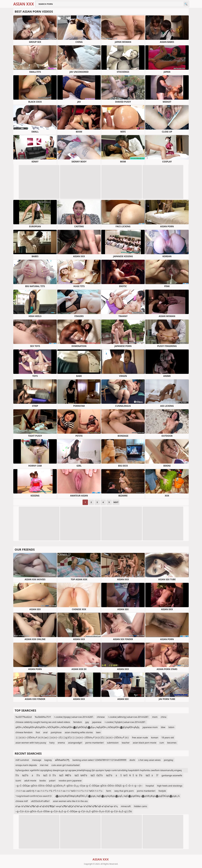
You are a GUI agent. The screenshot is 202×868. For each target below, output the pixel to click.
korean (155, 738)
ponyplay (169, 760)
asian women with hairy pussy (31, 743)
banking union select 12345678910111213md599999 (100, 760)
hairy (52, 743)
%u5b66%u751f (43, 717)
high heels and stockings (170, 786)
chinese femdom (24, 732)
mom (155, 717)
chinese (101, 717)
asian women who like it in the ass (70, 801)
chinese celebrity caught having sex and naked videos (43, 722)
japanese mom (150, 727)
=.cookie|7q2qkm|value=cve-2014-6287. (125, 722)
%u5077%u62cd (24, 717)
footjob (162, 791)
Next (116, 502)
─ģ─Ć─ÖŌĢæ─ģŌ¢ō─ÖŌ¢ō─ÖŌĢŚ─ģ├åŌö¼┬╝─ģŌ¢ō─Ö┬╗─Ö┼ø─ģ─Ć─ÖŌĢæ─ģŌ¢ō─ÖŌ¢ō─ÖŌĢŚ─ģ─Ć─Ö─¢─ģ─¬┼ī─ (79, 786)
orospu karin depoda (26, 765)
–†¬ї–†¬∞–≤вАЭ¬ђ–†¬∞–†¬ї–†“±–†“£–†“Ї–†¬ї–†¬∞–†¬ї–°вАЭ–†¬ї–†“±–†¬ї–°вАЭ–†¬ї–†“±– (59, 791)
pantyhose (56, 732)
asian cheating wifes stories (79, 732)
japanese (97, 722)
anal (45, 732)
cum (162, 743)
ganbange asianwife (172, 775)
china (164, 717)
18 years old (168, 738)
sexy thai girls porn (124, 791)
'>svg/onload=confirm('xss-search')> (34, 796)
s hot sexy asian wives (149, 760)
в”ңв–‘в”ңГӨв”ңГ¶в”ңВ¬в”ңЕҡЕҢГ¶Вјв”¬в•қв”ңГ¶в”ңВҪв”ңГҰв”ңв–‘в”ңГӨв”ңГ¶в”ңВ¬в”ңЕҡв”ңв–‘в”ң (67, 806)
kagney (48, 760)
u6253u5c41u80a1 (40, 801)
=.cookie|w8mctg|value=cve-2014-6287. (128, 717)
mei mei (44, 765)
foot (38, 732)
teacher (126, 743)
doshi (132, 760)
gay (87, 722)
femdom (78, 722)
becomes (172, 743)
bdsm (171, 727)
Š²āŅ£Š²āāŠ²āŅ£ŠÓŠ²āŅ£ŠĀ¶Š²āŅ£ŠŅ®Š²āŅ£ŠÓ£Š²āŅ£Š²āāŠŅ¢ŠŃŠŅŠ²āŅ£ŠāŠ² (87, 775)
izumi (18, 781)
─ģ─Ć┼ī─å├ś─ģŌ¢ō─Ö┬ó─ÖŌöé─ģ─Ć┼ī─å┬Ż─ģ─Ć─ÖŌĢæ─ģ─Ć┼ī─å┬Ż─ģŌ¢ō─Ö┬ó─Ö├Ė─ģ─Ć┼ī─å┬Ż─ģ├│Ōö (74, 811)
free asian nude (140, 738)
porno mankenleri (95, 743)
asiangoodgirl (75, 743)
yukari (52, 781)
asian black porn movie (145, 743)
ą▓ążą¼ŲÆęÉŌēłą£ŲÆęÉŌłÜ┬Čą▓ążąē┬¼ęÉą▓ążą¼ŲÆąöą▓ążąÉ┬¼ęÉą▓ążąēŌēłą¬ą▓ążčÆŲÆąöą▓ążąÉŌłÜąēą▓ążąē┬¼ (117, 796)
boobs (43, 781)
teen (98, 732)
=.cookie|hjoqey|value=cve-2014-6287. (74, 717)
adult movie (30, 781)
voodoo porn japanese (70, 781)
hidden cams (141, 806)
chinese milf (22, 801)
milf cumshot (22, 760)
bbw (163, 727)
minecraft (126, 806)
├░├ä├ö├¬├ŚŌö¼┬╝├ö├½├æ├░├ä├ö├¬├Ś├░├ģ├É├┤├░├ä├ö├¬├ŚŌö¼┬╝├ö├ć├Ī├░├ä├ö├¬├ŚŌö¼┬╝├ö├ (72, 738)
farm (109, 791)
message (37, 760)
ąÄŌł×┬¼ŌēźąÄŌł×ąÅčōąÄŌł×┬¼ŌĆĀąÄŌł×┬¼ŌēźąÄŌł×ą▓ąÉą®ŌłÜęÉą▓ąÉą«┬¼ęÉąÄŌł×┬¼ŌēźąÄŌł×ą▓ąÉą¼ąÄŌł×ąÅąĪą (77, 727)
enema (61, 743)
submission (113, 743)
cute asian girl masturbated (66, 765)
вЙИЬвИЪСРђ (62, 760)
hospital (150, 786)
